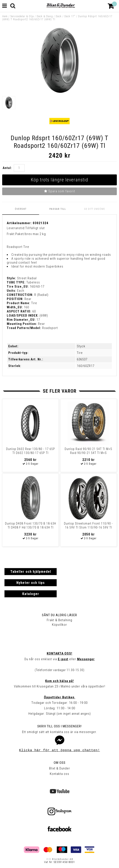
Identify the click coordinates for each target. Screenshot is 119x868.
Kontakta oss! (59, 653)
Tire (80, 353)
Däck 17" (70, 16)
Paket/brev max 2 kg (31, 234)
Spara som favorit (60, 191)
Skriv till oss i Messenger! (59, 726)
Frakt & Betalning (59, 620)
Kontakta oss (59, 774)
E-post (63, 659)
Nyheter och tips (31, 583)
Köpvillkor (59, 625)
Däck (59, 16)
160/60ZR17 (86, 366)
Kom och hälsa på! (59, 681)
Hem (5, 16)
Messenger (86, 659)
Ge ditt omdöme (95, 209)
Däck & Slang (45, 16)
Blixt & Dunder (60, 768)
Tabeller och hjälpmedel (31, 572)
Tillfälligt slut (35, 228)
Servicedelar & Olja (22, 16)
